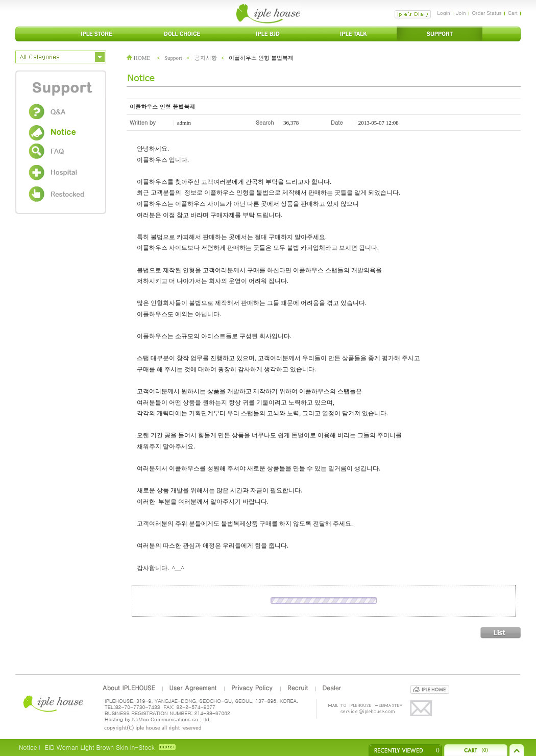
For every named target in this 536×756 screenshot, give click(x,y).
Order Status (487, 13)
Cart (513, 13)
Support (173, 58)
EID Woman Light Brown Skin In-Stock (99, 747)
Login (443, 13)
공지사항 (206, 58)
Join (461, 13)
